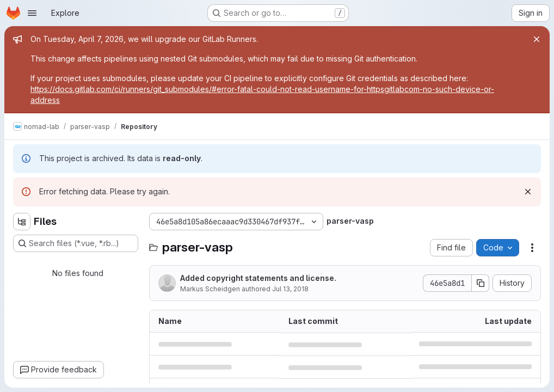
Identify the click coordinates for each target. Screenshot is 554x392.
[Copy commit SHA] (481, 283)
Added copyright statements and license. (258, 278)
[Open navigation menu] (32, 13)
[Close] (537, 39)
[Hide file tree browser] (22, 222)
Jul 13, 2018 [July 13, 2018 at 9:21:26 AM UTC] (290, 289)
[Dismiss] (528, 192)
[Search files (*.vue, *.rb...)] (76, 243)
